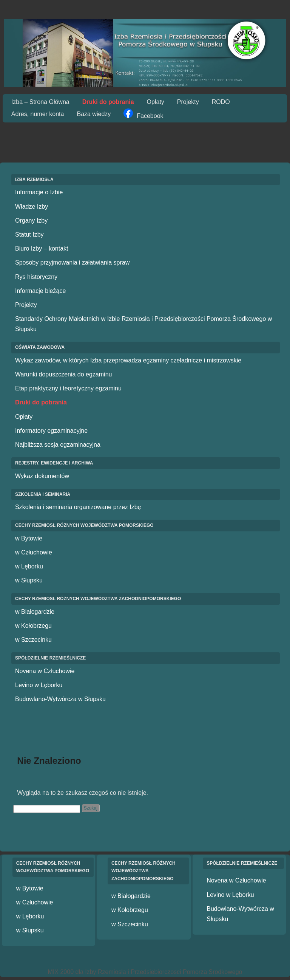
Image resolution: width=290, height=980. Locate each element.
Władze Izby (32, 207)
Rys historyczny (36, 277)
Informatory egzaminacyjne (51, 431)
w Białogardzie (35, 612)
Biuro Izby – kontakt (42, 248)
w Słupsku (29, 580)
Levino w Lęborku (39, 685)
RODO (221, 102)
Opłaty (156, 102)
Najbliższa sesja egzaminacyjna (58, 445)
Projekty (188, 102)
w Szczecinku (33, 640)
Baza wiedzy (94, 114)
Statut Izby (29, 235)
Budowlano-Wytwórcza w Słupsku (60, 699)
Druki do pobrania (108, 102)
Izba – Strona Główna (40, 102)
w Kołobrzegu (33, 626)
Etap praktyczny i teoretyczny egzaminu (68, 388)
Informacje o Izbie (39, 192)
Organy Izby (31, 221)
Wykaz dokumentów (42, 476)
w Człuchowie (34, 552)
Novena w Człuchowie (45, 671)
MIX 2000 (61, 972)
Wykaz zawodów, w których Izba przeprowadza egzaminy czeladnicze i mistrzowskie (128, 360)
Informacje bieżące (40, 291)
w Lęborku (29, 566)
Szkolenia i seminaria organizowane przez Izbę (78, 507)
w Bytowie (29, 538)
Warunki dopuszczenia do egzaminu (63, 374)
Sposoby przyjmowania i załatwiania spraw (72, 262)
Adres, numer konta (38, 114)
